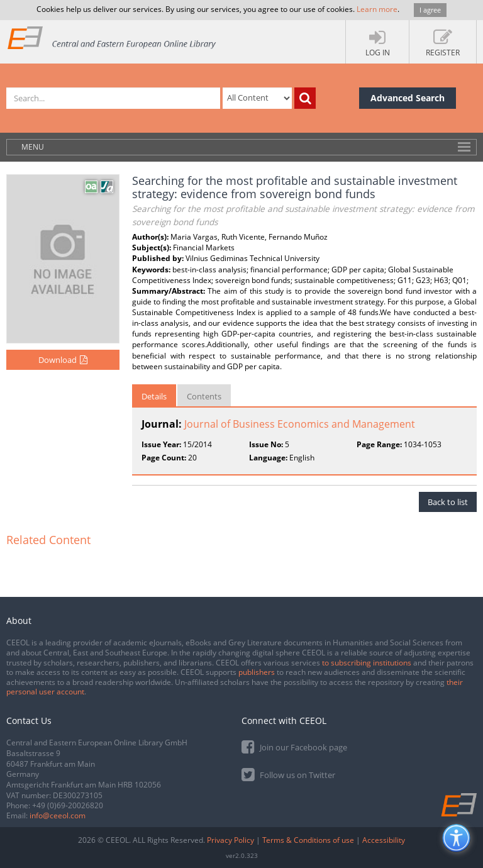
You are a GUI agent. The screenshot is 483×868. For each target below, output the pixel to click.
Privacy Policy (230, 840)
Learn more (377, 9)
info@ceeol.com (58, 815)
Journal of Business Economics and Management (300, 424)
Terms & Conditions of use (308, 840)
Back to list (448, 502)
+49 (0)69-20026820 (68, 805)
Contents (204, 396)
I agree (430, 10)
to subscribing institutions (367, 663)
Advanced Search (408, 98)
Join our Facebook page (294, 746)
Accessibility (384, 840)
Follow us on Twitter (288, 774)
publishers (257, 672)
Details (154, 396)
